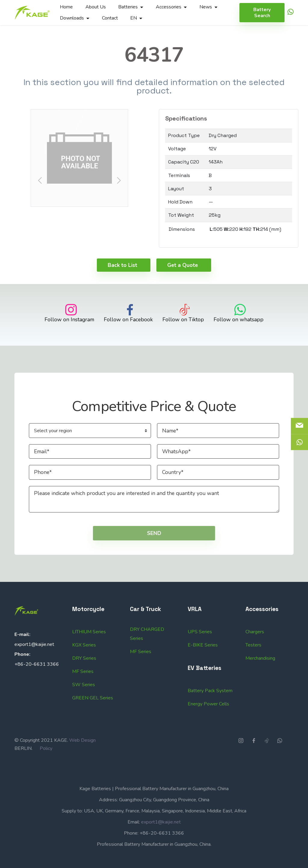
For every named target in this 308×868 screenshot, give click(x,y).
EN (134, 18)
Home (66, 7)
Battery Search (262, 13)
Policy (46, 768)
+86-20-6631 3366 (37, 683)
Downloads (72, 18)
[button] (80, 158)
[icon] (291, 13)
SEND (154, 552)
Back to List (122, 284)
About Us (96, 7)
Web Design (82, 759)
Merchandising (260, 696)
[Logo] (32, 13)
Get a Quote (183, 284)
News (206, 7)
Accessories (169, 7)
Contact (110, 18)
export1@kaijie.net (34, 663)
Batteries (128, 7)
